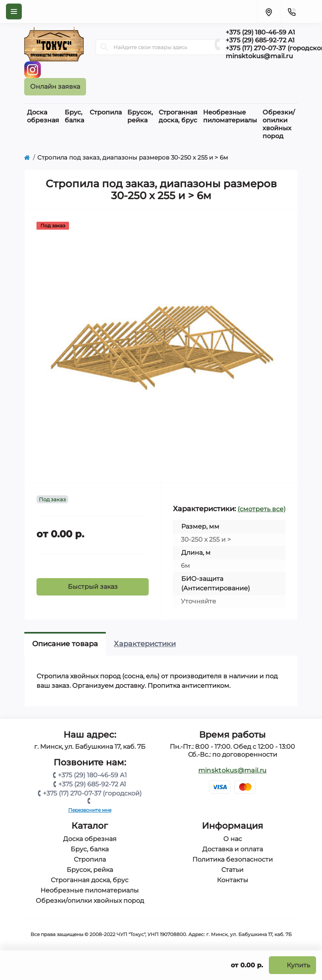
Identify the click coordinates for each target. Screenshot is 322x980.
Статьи (232, 870)
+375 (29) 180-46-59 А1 (92, 775)
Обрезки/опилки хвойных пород (90, 901)
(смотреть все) (262, 509)
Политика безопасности (233, 859)
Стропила (90, 859)
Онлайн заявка (55, 87)
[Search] (104, 47)
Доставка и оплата (233, 849)
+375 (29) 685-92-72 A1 (92, 784)
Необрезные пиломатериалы (90, 890)
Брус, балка (90, 849)
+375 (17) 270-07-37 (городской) (92, 793)
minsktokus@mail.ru (232, 770)
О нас (233, 839)
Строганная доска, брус (90, 880)
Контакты (233, 880)
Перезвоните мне (90, 810)
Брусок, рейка (90, 870)
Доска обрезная (90, 839)
